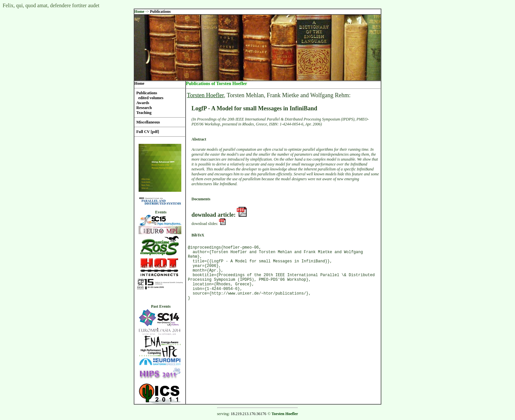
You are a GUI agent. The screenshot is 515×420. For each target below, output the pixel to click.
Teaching (144, 113)
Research (144, 108)
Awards (143, 103)
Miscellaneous (148, 122)
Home (139, 11)
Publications (160, 11)
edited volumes (151, 98)
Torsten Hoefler (205, 95)
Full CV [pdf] (148, 132)
